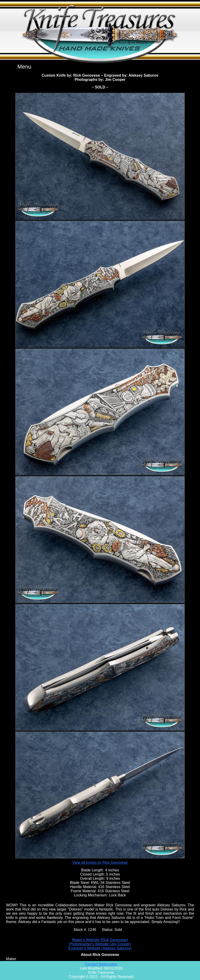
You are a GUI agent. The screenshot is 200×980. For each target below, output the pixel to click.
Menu (24, 67)
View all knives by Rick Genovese (100, 862)
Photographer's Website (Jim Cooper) (100, 944)
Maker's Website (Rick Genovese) (100, 940)
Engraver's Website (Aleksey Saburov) (100, 948)
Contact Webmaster (101, 964)
